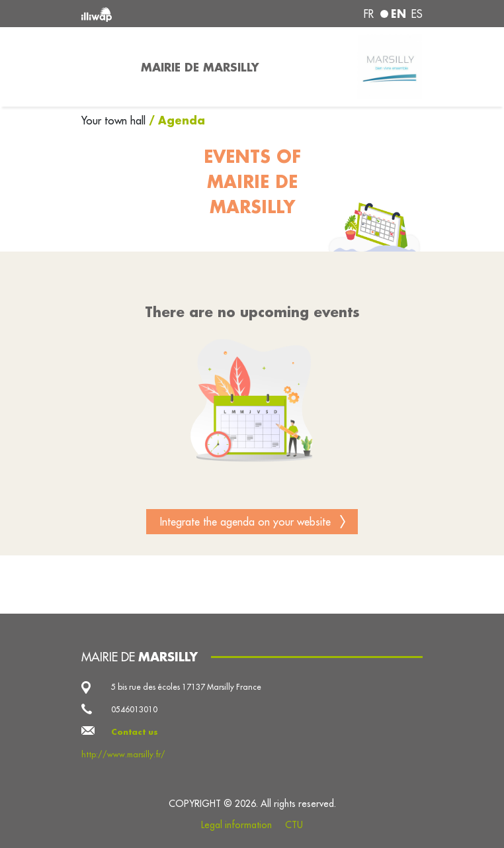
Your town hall (115, 120)
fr (369, 14)
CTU (294, 825)
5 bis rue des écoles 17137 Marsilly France (186, 687)
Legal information (236, 825)
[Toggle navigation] (103, 67)
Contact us (135, 732)
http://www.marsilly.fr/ (123, 754)
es (417, 14)
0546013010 (134, 709)
